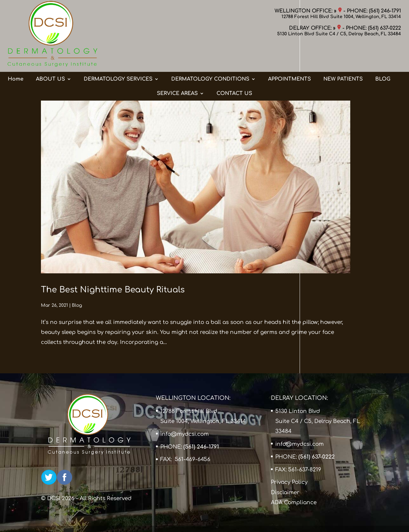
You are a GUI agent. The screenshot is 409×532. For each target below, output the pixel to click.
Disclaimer (285, 492)
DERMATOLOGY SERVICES (118, 54)
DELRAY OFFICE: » (315, 28)
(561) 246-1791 (385, 11)
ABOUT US (50, 54)
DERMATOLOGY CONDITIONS (210, 54)
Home (16, 54)
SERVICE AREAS (177, 68)
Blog (77, 305)
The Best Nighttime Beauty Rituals (113, 290)
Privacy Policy (289, 482)
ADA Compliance (294, 502)
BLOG (383, 54)
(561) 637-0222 (384, 28)
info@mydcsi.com (185, 434)
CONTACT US (234, 68)
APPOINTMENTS (289, 54)
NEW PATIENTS (343, 54)
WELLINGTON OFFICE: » (308, 11)
